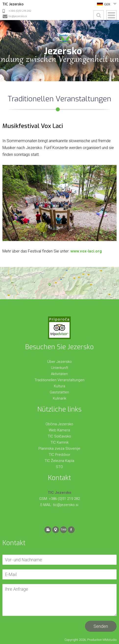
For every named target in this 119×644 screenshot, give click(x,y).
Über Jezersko (59, 362)
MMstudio (110, 640)
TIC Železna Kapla (59, 461)
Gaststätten (59, 392)
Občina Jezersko (59, 424)
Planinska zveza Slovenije (59, 448)
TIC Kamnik (59, 442)
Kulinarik (59, 398)
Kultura (59, 386)
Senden (101, 626)
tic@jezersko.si (18, 16)
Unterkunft (59, 368)
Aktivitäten (59, 374)
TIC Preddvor (59, 455)
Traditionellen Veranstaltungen (59, 380)
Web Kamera (59, 430)
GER (107, 5)
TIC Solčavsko (59, 436)
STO (59, 467)
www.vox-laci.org (86, 251)
